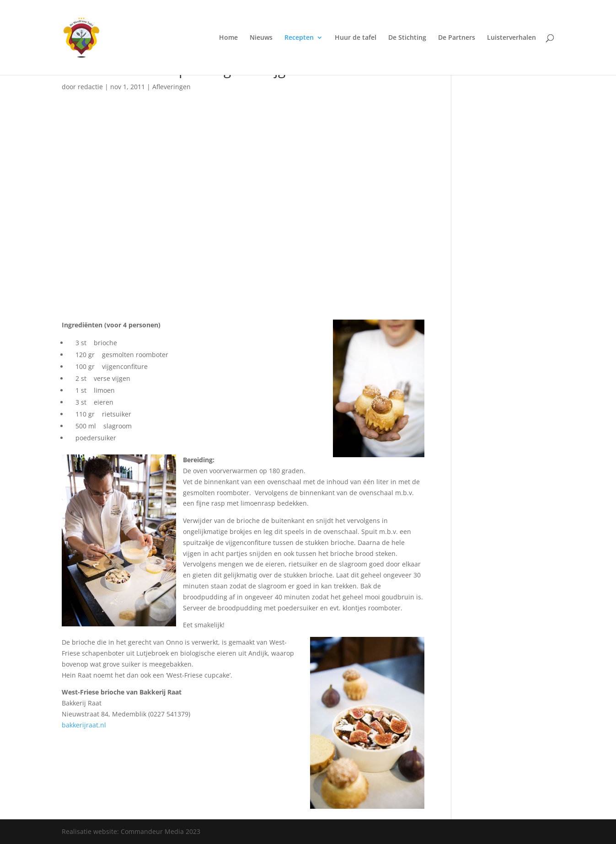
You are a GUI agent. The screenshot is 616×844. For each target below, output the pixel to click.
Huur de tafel (356, 38)
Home (228, 38)
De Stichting (407, 38)
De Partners (457, 38)
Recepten (299, 38)
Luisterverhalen (512, 38)
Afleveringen (171, 87)
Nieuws (261, 38)
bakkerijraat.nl (84, 725)
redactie (90, 87)
